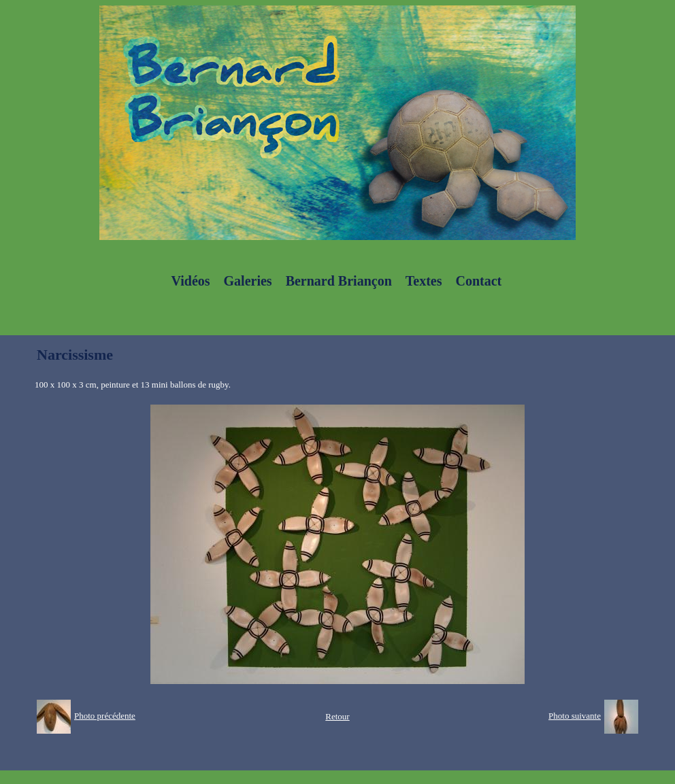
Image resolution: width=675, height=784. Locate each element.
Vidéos (191, 281)
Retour (337, 716)
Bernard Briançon (339, 281)
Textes (424, 281)
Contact (478, 281)
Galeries (248, 281)
